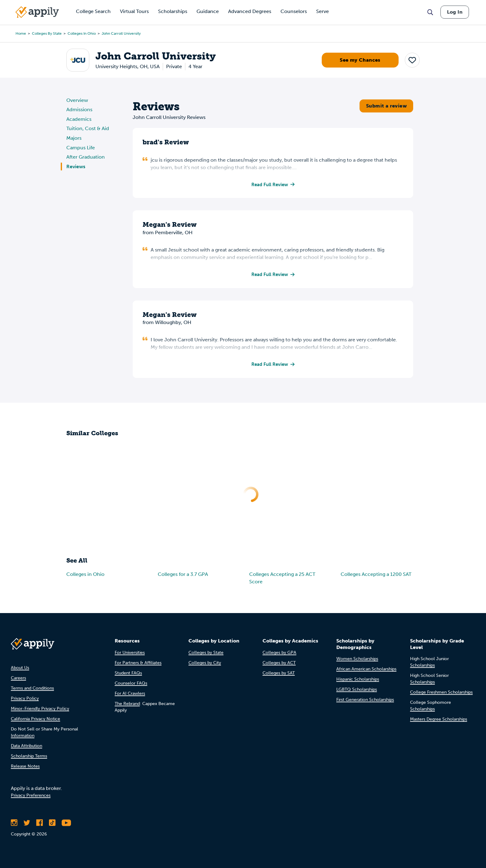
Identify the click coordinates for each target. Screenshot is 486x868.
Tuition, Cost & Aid (88, 128)
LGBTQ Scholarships (357, 689)
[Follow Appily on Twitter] (27, 823)
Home (21, 33)
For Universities (130, 653)
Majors (74, 138)
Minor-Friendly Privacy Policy (40, 709)
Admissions (79, 110)
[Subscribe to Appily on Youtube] (66, 823)
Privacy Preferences (31, 795)
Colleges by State (47, 33)
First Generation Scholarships (365, 700)
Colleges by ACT (279, 663)
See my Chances (360, 60)
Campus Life (81, 148)
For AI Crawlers (130, 693)
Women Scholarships (357, 659)
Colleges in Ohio (82, 33)
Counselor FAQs (131, 683)
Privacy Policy (25, 698)
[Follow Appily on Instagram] (14, 823)
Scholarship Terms (29, 756)
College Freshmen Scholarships (441, 692)
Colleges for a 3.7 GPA (183, 575)
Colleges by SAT (279, 673)
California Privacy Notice (35, 719)
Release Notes (25, 766)
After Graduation (86, 157)
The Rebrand (127, 704)
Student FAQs (128, 673)
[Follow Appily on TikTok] (52, 823)
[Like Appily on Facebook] (40, 823)
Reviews (76, 167)
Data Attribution (27, 746)
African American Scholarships (366, 669)
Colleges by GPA (279, 653)
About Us (20, 668)
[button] (412, 60)
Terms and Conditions (32, 688)
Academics (79, 119)
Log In (455, 12)
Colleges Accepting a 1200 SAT (376, 575)
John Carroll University (121, 33)
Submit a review (386, 106)
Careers (18, 678)
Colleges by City (205, 663)
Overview (77, 100)
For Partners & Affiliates (138, 663)
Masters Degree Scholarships (439, 719)
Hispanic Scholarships (358, 679)
